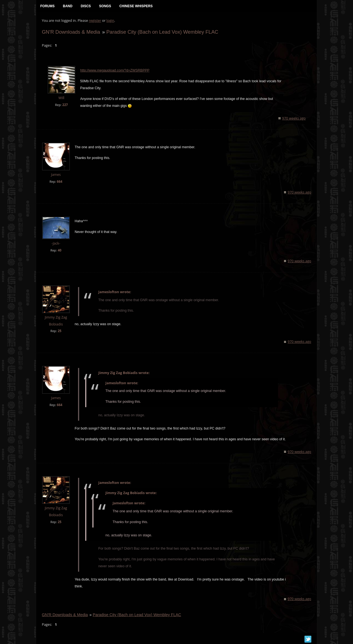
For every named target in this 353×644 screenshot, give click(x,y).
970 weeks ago (294, 119)
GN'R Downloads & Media (71, 32)
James (56, 175)
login (110, 21)
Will (61, 98)
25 (59, 331)
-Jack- (56, 244)
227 (65, 105)
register (95, 21)
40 (59, 251)
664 (59, 182)
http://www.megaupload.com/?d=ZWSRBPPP (115, 71)
